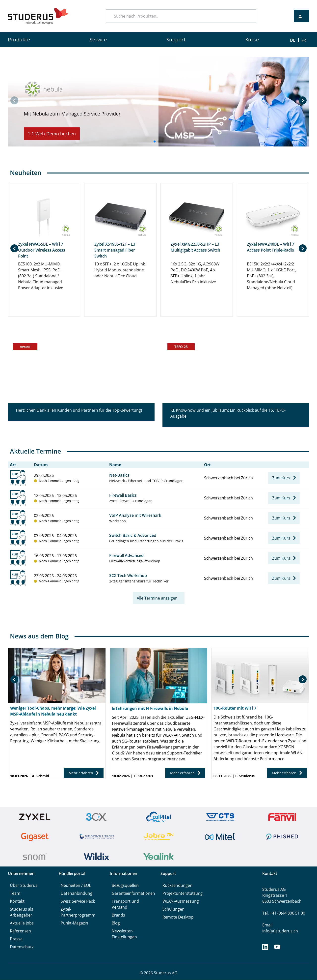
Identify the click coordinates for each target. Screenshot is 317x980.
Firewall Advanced (126, 556)
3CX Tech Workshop (128, 576)
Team (15, 894)
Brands (118, 915)
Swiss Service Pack (78, 901)
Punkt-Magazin (74, 923)
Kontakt (17, 901)
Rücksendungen (177, 886)
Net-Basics (119, 475)
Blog (116, 923)
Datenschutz (22, 947)
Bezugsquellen (125, 886)
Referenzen (20, 931)
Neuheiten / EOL (76, 886)
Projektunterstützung (183, 894)
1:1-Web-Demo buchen (52, 134)
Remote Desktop (178, 917)
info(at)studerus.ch (280, 931)
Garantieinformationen (133, 894)
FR (304, 40)
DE (293, 40)
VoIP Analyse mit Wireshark (135, 516)
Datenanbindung (77, 894)
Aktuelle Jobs (22, 923)
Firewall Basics (123, 495)
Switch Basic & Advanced (133, 536)
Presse (16, 939)
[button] (303, 100)
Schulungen (173, 909)
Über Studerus (24, 886)
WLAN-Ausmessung (181, 901)
